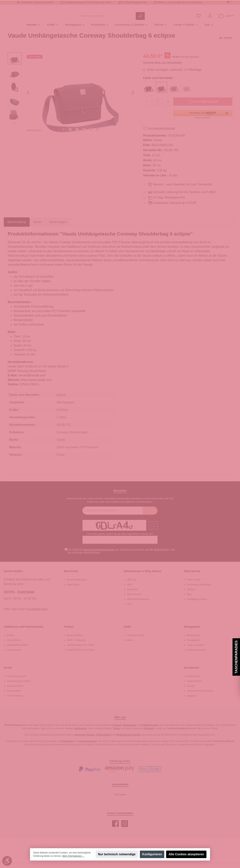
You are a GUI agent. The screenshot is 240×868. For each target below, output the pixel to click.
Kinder (8, 674)
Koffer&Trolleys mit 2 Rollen (81, 651)
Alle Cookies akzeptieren (186, 854)
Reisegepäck (192, 633)
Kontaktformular (37, 615)
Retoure (191, 595)
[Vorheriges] (28, 98)
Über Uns (132, 586)
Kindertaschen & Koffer (18, 687)
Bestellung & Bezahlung (199, 591)
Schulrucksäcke (15, 702)
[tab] (17, 228)
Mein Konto (71, 577)
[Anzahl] (157, 108)
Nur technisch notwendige (117, 854)
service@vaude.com (32, 382)
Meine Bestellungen (77, 586)
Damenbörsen (14, 656)
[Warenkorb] (226, 19)
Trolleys (69, 633)
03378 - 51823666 (19, 598)
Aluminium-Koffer (136, 641)
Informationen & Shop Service (142, 577)
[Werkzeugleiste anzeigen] (7, 861)
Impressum (132, 595)
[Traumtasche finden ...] (114, 19)
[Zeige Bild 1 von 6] (63, 135)
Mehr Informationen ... (73, 856)
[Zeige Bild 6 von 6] (97, 135)
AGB (157, 556)
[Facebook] (115, 830)
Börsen (10, 641)
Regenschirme (194, 687)
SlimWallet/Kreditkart (17, 651)
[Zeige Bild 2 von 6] (70, 135)
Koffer (128, 633)
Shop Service (192, 577)
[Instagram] (125, 830)
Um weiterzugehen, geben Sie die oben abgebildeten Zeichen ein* (120, 540)
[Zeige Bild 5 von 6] (91, 135)
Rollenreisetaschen (196, 656)
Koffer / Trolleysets (76, 646)
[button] (203, 121)
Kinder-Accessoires (17, 682)
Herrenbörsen (14, 646)
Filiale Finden (194, 586)
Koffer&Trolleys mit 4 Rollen (81, 656)
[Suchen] (161, 19)
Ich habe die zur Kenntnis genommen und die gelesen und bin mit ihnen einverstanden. (121, 557)
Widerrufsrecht (134, 600)
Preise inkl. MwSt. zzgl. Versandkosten (162, 68)
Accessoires (192, 674)
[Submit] (150, 517)
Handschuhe (193, 682)
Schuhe (191, 692)
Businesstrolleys (75, 641)
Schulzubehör (14, 697)
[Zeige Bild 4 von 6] (84, 135)
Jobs (129, 610)
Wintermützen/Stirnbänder (200, 697)
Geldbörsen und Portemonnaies (24, 633)
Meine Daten (73, 591)
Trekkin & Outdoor (196, 651)
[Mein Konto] (210, 19)
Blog (189, 600)
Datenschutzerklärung (138, 605)
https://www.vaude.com (36, 386)
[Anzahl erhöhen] (168, 108)
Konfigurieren (152, 854)
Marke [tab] (37, 228)
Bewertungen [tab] (58, 228)
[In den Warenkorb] (203, 108)
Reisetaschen (194, 641)
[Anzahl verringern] (147, 108)
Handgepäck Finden (197, 605)
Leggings (192, 702)
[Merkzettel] (199, 19)
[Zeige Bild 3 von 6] (77, 135)
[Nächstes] (133, 98)
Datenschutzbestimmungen (99, 556)
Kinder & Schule (15, 692)
